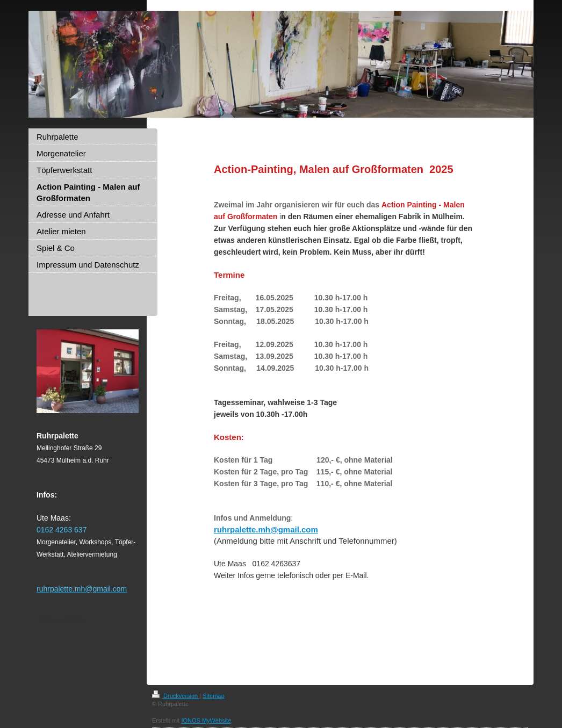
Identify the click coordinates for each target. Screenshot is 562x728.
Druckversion (176, 696)
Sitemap (213, 696)
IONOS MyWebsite (206, 720)
